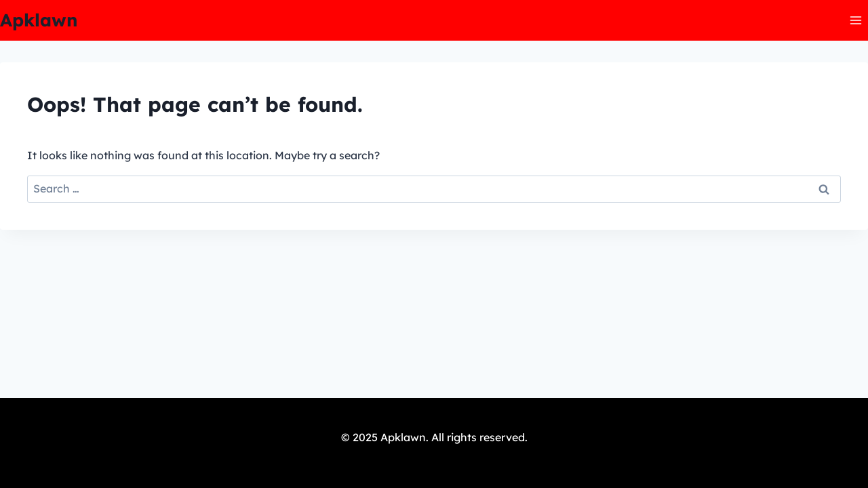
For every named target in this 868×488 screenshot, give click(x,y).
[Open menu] (855, 20)
